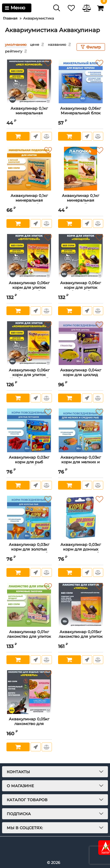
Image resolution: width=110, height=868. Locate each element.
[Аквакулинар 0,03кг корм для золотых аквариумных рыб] (29, 518)
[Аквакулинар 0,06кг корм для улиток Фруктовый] (29, 256)
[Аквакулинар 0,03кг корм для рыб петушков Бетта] (29, 430)
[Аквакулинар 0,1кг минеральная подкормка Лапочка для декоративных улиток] (81, 169)
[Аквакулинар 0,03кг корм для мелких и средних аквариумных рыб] (81, 430)
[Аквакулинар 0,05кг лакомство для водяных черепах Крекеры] (29, 692)
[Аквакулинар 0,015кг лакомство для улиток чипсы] (81, 605)
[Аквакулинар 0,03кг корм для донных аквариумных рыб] (81, 518)
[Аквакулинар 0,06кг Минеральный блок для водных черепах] (81, 81)
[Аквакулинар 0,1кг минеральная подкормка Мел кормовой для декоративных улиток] (29, 81)
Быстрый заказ (36, 136)
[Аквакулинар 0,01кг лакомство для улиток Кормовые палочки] (29, 605)
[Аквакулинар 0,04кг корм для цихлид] (81, 343)
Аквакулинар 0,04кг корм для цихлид (81, 375)
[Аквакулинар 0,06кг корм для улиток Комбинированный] (29, 343)
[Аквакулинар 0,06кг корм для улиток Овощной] (81, 256)
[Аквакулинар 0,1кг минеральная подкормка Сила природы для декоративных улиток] (29, 169)
